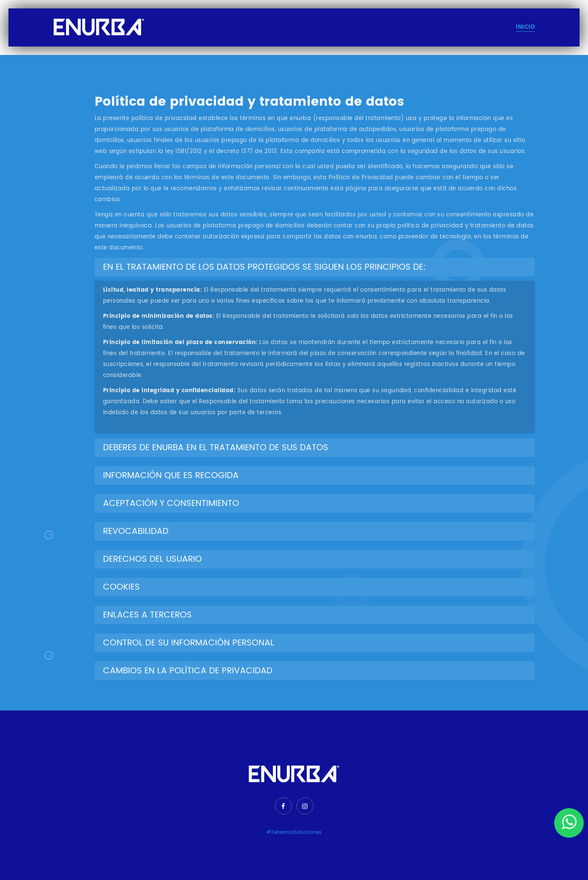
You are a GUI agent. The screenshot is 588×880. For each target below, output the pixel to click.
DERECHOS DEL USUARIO (152, 559)
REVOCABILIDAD (136, 532)
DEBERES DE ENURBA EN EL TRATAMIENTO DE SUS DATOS (216, 448)
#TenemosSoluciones (294, 832)
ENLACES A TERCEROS (147, 615)
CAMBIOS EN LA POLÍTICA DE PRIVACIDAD (188, 671)
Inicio (525, 27)
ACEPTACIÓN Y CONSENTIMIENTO (171, 504)
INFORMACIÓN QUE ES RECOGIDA (171, 476)
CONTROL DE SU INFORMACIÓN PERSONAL (189, 643)
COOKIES (121, 587)
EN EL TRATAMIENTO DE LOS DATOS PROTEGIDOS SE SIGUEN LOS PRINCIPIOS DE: (264, 267)
